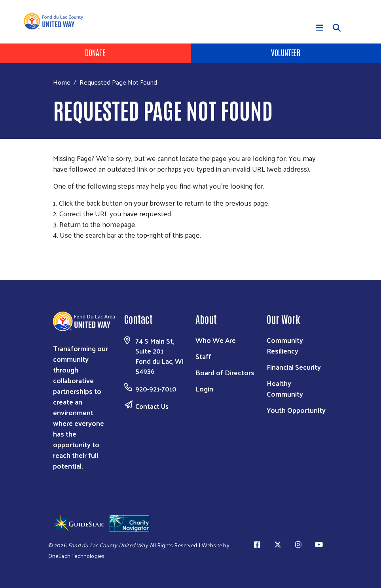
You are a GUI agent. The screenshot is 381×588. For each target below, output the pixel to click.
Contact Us (152, 406)
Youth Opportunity (296, 410)
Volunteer (286, 52)
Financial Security (294, 367)
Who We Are (216, 340)
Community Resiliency (285, 345)
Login (204, 389)
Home (62, 82)
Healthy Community (285, 388)
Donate (95, 52)
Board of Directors (225, 372)
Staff (203, 356)
